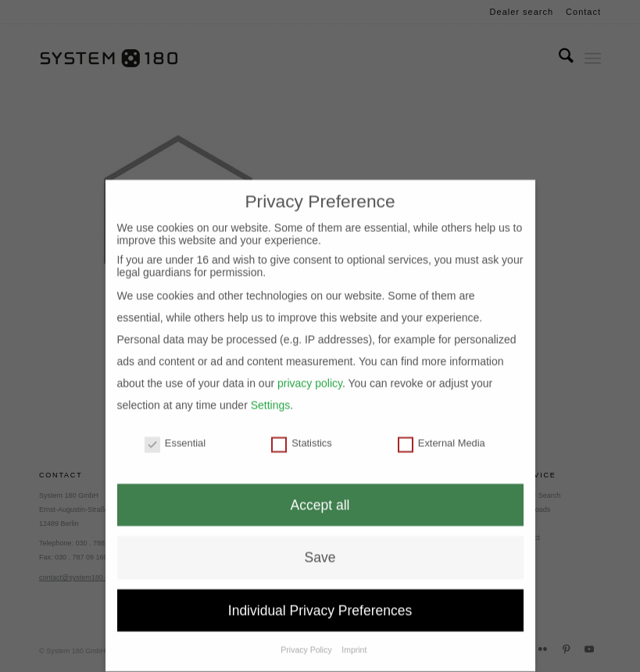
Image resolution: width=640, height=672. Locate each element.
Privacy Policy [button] (307, 634)
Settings (271, 389)
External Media (442, 426)
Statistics (301, 426)
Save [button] (320, 542)
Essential (175, 426)
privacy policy (310, 367)
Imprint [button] (354, 634)
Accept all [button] (320, 489)
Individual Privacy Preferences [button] (320, 594)
